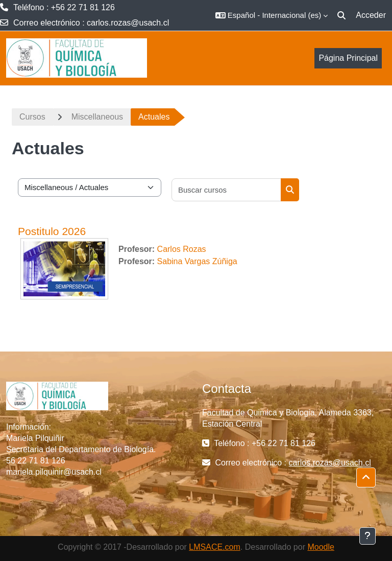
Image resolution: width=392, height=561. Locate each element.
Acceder (371, 15)
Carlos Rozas (182, 249)
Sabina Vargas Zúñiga (197, 261)
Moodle (321, 547)
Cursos (32, 117)
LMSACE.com (214, 547)
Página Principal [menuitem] (348, 58)
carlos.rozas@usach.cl (128, 23)
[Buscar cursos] (227, 190)
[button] (272, 15)
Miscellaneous (97, 117)
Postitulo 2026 (52, 231)
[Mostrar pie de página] (367, 536)
